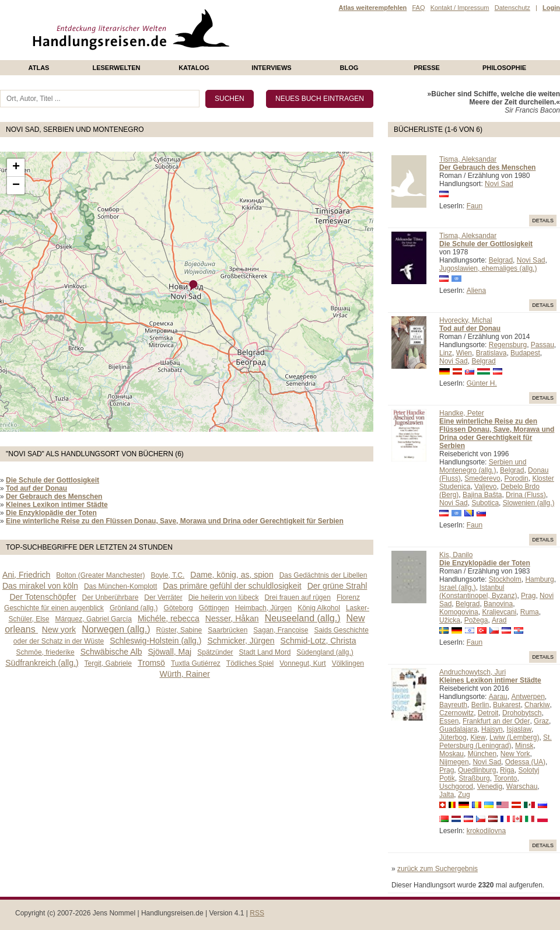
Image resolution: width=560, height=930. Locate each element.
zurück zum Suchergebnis (437, 869)
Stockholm (505, 579)
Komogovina (459, 612)
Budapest (525, 353)
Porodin (516, 478)
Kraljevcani (499, 612)
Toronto (505, 778)
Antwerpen (528, 697)
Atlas (39, 68)
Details (543, 221)
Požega (476, 620)
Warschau (522, 786)
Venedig (490, 786)
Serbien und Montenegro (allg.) (483, 466)
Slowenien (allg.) (529, 503)
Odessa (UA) (525, 762)
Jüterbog (453, 737)
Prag (528, 596)
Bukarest (507, 705)
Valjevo (485, 487)
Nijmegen (454, 762)
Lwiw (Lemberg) (514, 737)
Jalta (447, 795)
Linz (446, 353)
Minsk (524, 746)
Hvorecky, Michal (466, 320)
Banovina (498, 604)
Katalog (194, 68)
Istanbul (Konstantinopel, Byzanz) (478, 592)
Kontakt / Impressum (460, 8)
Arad (499, 620)
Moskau (452, 754)
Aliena (476, 291)
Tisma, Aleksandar (468, 159)
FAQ (418, 8)
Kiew (478, 737)
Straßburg (474, 778)
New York (515, 754)
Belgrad (501, 260)
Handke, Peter (462, 413)
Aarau (498, 697)
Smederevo (482, 478)
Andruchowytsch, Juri (473, 672)
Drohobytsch (522, 713)
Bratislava (491, 353)
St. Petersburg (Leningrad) (496, 742)
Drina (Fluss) (526, 495)
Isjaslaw (519, 729)
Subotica (485, 503)
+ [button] (16, 167)
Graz (541, 721)
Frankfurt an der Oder (496, 721)
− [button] (16, 186)
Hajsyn (492, 729)
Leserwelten (116, 68)
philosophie (504, 68)
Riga (507, 770)
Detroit (488, 713)
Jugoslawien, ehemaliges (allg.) (488, 268)
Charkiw (537, 705)
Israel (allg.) (458, 588)
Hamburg (539, 579)
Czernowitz (456, 713)
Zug (464, 795)
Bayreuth (453, 705)
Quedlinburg (477, 770)
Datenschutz (512, 8)
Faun (475, 206)
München (482, 754)
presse (427, 68)
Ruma (530, 612)
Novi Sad (499, 184)
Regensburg (508, 345)
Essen (449, 721)
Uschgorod (456, 786)
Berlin (480, 705)
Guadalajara (458, 729)
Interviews (271, 68)
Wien (464, 353)
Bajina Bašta (482, 495)
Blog (349, 68)
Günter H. (482, 383)
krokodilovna (486, 831)
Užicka (450, 620)
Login (551, 8)
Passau (542, 345)
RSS (257, 913)
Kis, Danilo (456, 555)
